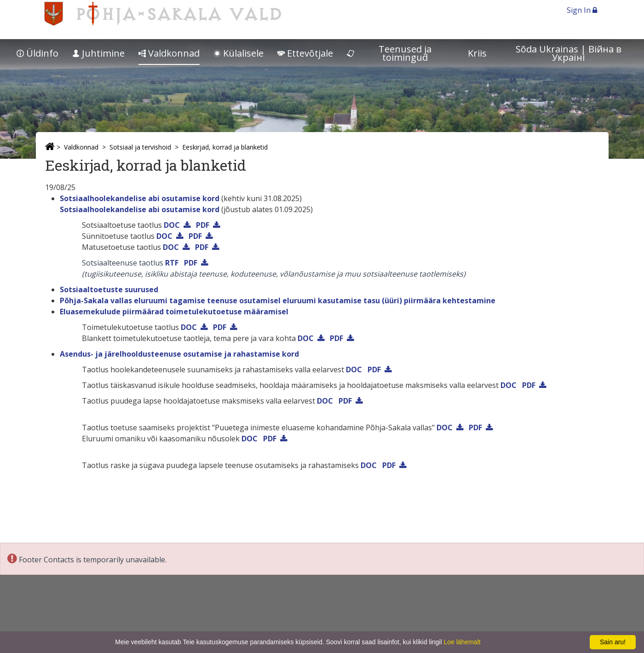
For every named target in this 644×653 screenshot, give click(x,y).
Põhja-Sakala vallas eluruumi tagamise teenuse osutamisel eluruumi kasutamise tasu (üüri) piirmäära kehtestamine (278, 300)
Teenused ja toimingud (389, 53)
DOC (172, 225)
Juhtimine (98, 53)
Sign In (582, 10)
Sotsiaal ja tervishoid (140, 147)
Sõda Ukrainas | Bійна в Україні (569, 53)
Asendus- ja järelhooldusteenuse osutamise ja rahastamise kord (179, 354)
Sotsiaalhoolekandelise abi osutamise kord (140, 198)
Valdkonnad (169, 53)
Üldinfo (37, 53)
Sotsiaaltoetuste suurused (109, 289)
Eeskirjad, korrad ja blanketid (225, 147)
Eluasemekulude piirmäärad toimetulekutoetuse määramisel (174, 312)
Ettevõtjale (305, 53)
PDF (203, 225)
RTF (172, 263)
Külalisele (239, 53)
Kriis (477, 53)
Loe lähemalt (462, 642)
